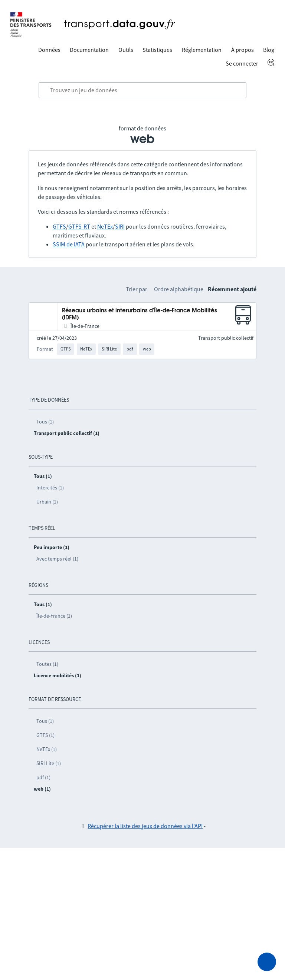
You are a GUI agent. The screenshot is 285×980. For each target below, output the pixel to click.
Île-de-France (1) (54, 616)
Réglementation (202, 50)
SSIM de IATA (69, 244)
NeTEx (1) (47, 749)
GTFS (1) (45, 735)
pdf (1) (43, 777)
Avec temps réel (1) (57, 559)
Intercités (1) (50, 488)
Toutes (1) (47, 664)
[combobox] (142, 90)
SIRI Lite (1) (49, 763)
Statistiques (157, 50)
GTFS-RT (79, 226)
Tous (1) (45, 422)
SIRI (120, 226)
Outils (126, 50)
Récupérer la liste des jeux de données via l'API (145, 826)
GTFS (59, 226)
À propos (243, 50)
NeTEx (105, 226)
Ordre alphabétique (179, 289)
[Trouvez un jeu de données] (142, 90)
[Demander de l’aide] (267, 962)
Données (49, 50)
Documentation (89, 50)
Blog (269, 50)
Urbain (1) (47, 502)
